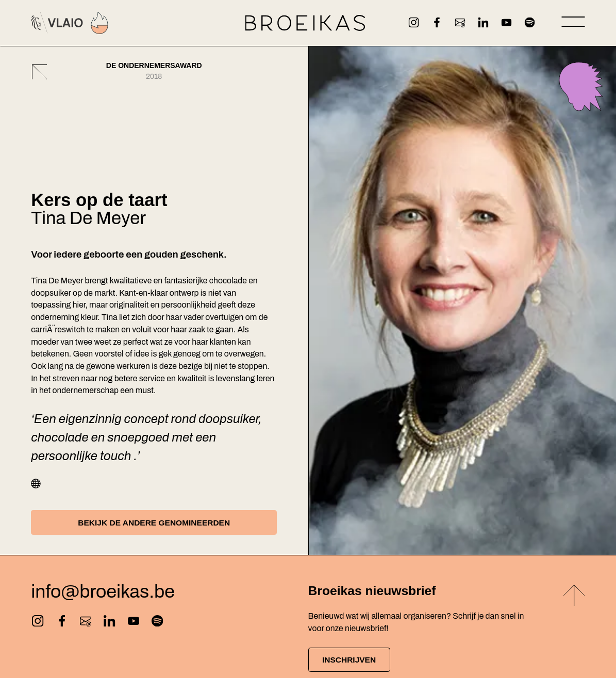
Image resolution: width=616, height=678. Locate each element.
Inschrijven (352, 660)
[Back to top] (574, 597)
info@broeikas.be (103, 592)
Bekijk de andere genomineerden (154, 522)
